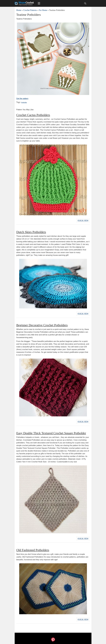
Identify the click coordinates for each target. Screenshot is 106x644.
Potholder (24, 102)
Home (19, 10)
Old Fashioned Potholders (33, 550)
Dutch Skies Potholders (31, 232)
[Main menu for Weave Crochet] (39, 3)
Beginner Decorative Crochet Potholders (42, 325)
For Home (43, 10)
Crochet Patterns (30, 10)
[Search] (85, 3)
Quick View (83, 220)
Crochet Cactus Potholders (33, 115)
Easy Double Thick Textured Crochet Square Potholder (51, 433)
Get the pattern (22, 99)
